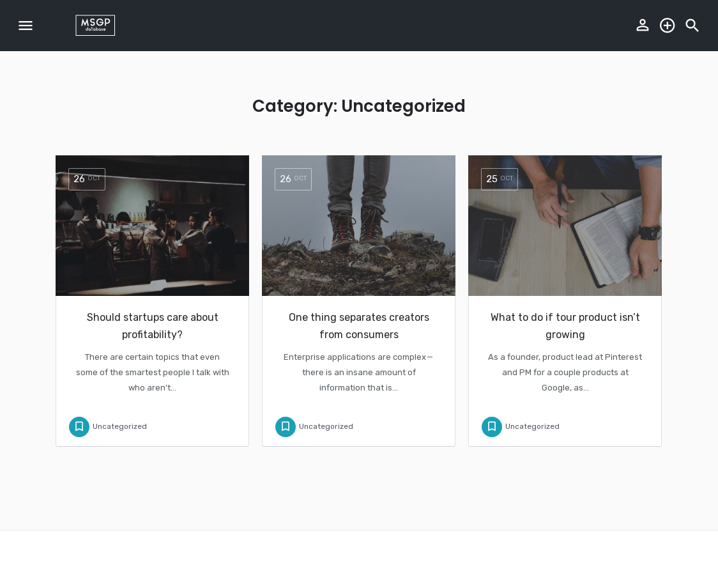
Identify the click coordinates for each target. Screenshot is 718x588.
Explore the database (668, 26)
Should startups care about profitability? (153, 326)
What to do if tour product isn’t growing (565, 326)
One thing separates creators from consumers (359, 326)
